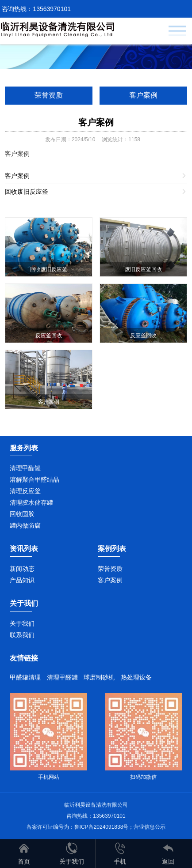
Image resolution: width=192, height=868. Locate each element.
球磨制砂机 (99, 677)
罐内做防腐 (25, 525)
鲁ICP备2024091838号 (102, 827)
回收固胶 (22, 514)
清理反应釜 (25, 491)
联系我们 (22, 635)
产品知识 (22, 580)
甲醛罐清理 (25, 677)
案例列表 (112, 549)
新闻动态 (22, 569)
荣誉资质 (49, 95)
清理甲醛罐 (25, 468)
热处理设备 (136, 677)
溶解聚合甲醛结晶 (35, 479)
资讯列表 (24, 549)
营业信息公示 (150, 827)
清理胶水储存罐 (31, 502)
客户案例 (143, 95)
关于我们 (22, 623)
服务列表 (24, 448)
